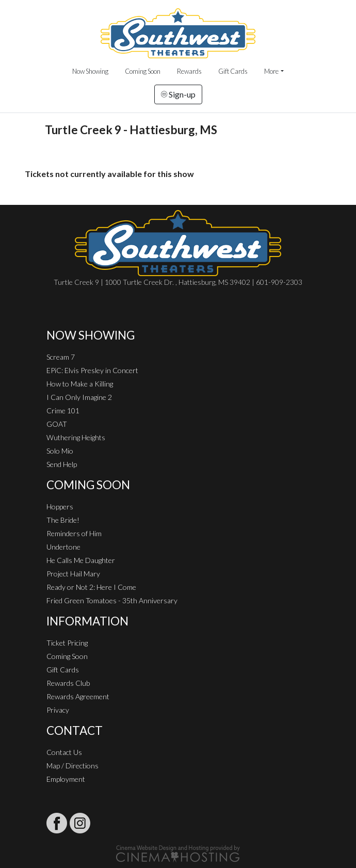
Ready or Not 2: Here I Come (91, 587)
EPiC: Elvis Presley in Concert (92, 370)
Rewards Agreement (78, 696)
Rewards (189, 71)
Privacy (58, 710)
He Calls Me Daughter (81, 560)
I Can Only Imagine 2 (79, 397)
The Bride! (63, 520)
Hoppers (60, 507)
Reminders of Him (74, 533)
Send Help (62, 464)
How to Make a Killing (80, 384)
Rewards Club (68, 683)
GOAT (57, 424)
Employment (66, 779)
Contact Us (64, 752)
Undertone (63, 547)
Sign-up (178, 94)
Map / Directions (72, 766)
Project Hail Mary (73, 574)
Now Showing (90, 71)
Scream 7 (61, 357)
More (271, 71)
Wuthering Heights (76, 437)
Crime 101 (63, 411)
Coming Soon (143, 71)
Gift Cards (233, 71)
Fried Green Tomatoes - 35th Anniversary (112, 600)
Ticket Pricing (67, 643)
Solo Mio (60, 451)
